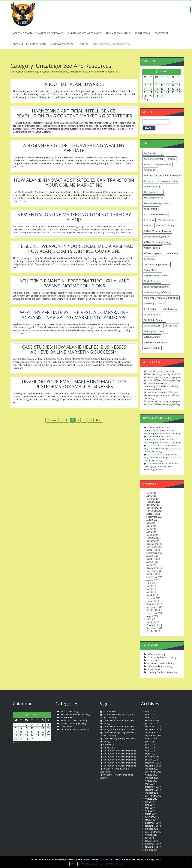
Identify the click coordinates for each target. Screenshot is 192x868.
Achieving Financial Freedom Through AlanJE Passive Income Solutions (74, 283)
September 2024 (154, 517)
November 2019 (154, 571)
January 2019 (153, 601)
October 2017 (153, 631)
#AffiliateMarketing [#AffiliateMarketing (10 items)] (153, 153)
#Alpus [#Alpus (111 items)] (147, 164)
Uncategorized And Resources (111, 44)
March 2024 (152, 535)
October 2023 (153, 550)
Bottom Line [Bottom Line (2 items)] (172, 253)
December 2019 (154, 568)
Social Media (142, 33)
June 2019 (151, 586)
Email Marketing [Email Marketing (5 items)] (152, 281)
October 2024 (153, 514)
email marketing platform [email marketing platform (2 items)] (156, 287)
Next (98, 420)
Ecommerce (161, 33)
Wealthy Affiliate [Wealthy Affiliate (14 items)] (152, 337)
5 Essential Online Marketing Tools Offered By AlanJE (74, 217)
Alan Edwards (154, 427)
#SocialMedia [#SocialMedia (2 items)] (151, 209)
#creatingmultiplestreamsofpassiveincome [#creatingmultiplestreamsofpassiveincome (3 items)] (165, 175)
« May (145, 99)
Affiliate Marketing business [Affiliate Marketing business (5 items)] (157, 231)
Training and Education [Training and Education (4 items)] (155, 331)
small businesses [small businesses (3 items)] (152, 326)
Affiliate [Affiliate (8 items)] (148, 225)
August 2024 (152, 520)
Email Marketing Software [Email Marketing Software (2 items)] (157, 292)
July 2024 (151, 523)
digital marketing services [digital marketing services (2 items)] (156, 276)
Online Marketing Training (84, 33)
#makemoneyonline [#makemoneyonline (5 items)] (154, 198)
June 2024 (151, 526)
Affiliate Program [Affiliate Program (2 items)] (152, 248)
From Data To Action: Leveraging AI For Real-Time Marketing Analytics (161, 467)
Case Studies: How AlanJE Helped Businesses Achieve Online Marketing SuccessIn (74, 349)
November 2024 (154, 511)
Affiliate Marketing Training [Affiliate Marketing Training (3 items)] (157, 242)
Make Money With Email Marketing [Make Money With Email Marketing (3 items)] (161, 298)
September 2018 (154, 613)
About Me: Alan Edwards (74, 84)
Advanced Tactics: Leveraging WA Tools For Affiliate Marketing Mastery (162, 379)
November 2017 (154, 628)
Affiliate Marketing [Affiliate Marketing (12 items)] (165, 225)
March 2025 (152, 499)
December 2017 (154, 625)
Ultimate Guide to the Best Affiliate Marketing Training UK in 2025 (162, 373)
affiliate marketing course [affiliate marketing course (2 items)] (156, 237)
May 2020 (151, 565)
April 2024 (151, 532)
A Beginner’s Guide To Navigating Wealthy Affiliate (74, 148)
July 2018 (151, 619)
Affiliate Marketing (118, 33)
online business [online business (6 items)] (169, 309)
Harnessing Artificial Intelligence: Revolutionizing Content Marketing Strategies (74, 113)
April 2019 (151, 592)
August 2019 (152, 580)
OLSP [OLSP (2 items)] (161, 303)
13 (90, 420)
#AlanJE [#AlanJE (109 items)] (171, 159)
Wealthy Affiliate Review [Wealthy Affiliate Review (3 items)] (156, 342)
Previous (52, 420)
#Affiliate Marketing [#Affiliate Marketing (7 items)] (154, 159)
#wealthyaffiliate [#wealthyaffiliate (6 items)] (167, 220)
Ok (73, 864)
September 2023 (154, 553)
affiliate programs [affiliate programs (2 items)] (153, 253)
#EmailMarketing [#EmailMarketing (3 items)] (152, 187)
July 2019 (151, 583)
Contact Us (109, 745)
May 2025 (151, 493)
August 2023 (152, 556)
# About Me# (110, 712)
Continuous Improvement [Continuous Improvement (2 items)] (156, 264)
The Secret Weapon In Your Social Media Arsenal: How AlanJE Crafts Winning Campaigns (74, 249)
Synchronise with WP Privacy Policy (101, 864)
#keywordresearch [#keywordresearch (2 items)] (153, 192)
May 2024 (151, 529)
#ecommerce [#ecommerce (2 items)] (151, 181)
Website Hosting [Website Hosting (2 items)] (152, 348)
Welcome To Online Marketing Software (38, 33)
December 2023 (154, 544)
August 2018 (152, 616)
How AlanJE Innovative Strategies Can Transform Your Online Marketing (74, 182)
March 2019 (152, 595)
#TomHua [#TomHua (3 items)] (149, 220)
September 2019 (154, 577)
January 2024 (153, 541)
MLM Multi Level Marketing (30, 44)
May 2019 (151, 589)
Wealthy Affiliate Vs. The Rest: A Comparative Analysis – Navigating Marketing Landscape (74, 315)
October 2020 (153, 559)
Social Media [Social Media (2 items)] (171, 326)
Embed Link (109, 748)
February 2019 (153, 598)
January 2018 (153, 622)
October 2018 (153, 610)
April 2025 (151, 496)
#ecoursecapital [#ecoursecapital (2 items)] (169, 181)
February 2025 (153, 502)
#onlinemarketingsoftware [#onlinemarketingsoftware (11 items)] (157, 203)
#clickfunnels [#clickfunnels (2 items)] (150, 170)
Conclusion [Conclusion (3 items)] (149, 259)
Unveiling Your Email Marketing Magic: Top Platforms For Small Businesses (74, 384)
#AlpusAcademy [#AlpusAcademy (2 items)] (163, 164)
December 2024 (154, 508)
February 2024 (153, 538)
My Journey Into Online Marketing (120, 751)
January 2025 (153, 505)
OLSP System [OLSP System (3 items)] (151, 309)
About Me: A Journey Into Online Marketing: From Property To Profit (117, 728)
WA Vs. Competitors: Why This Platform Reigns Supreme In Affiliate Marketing (161, 395)
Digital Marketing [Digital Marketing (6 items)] (152, 270)
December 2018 (154, 604)
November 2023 (154, 547)
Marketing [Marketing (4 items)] (149, 303)
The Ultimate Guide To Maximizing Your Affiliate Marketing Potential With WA (161, 386)
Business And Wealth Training (69, 44)
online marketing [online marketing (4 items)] (152, 315)
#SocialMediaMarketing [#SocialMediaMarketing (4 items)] (155, 214)
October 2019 (153, 574)
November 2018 (154, 607)
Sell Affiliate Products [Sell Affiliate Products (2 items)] (154, 320)
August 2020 (152, 562)
